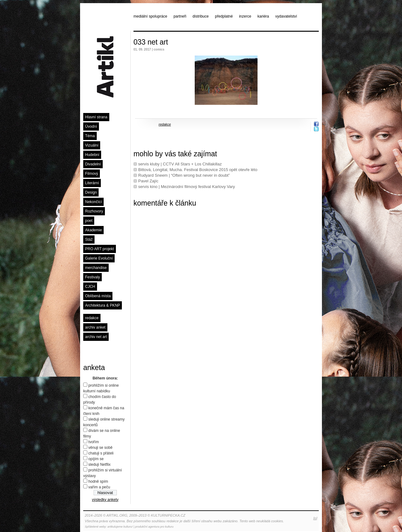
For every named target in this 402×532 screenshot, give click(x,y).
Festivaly (92, 277)
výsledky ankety (105, 500)
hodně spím (98, 481)
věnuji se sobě (100, 448)
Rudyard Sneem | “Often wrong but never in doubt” (184, 175)
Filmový (92, 174)
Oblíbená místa (98, 296)
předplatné (224, 16)
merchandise (96, 268)
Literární (92, 183)
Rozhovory (94, 211)
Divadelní (93, 164)
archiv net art (96, 337)
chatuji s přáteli (101, 453)
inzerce (245, 16)
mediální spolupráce (150, 16)
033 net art (151, 42)
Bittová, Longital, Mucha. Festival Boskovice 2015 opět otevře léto (198, 170)
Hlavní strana (96, 117)
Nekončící (93, 202)
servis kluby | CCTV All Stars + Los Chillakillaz (180, 164)
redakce (92, 318)
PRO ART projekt (100, 249)
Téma (90, 136)
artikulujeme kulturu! (120, 527)
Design (91, 192)
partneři (180, 16)
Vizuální (92, 145)
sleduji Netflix (99, 465)
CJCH (90, 287)
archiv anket (95, 327)
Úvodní (91, 126)
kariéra (263, 16)
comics (159, 49)
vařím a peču (99, 487)
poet (89, 221)
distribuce (201, 16)
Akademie (93, 230)
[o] (315, 518)
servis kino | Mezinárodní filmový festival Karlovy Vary (187, 187)
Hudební (92, 155)
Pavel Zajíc (148, 181)
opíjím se (96, 459)
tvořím (93, 442)
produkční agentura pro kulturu (154, 527)
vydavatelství (286, 16)
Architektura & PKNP (103, 305)
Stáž (89, 239)
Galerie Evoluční (99, 258)
